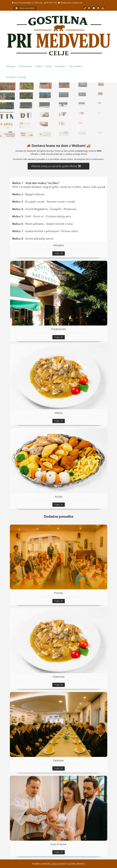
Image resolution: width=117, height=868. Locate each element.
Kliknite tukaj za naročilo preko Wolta (56, 166)
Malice (39, 66)
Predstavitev (25, 66)
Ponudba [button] (60, 66)
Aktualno (11, 66)
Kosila (49, 66)
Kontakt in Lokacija (16, 77)
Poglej (59, 253)
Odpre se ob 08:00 (25, 8)
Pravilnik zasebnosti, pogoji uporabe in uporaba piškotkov (58, 864)
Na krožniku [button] (76, 66)
